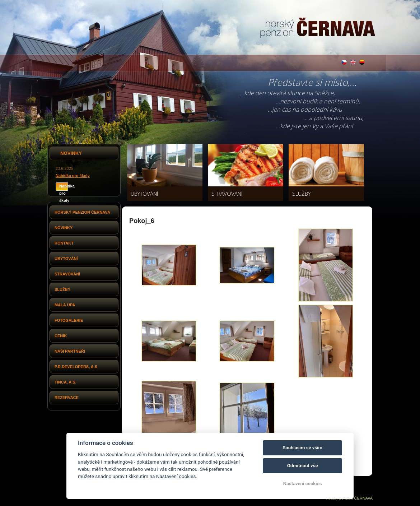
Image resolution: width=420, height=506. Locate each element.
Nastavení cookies (303, 484)
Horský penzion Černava (82, 212)
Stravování (67, 274)
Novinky (64, 228)
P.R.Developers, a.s (76, 367)
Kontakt (64, 243)
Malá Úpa (65, 305)
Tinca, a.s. (66, 382)
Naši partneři (70, 351)
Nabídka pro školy (73, 176)
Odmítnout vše (303, 466)
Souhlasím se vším (302, 448)
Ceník (61, 336)
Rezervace (67, 398)
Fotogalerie (69, 320)
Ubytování (66, 259)
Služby (62, 289)
